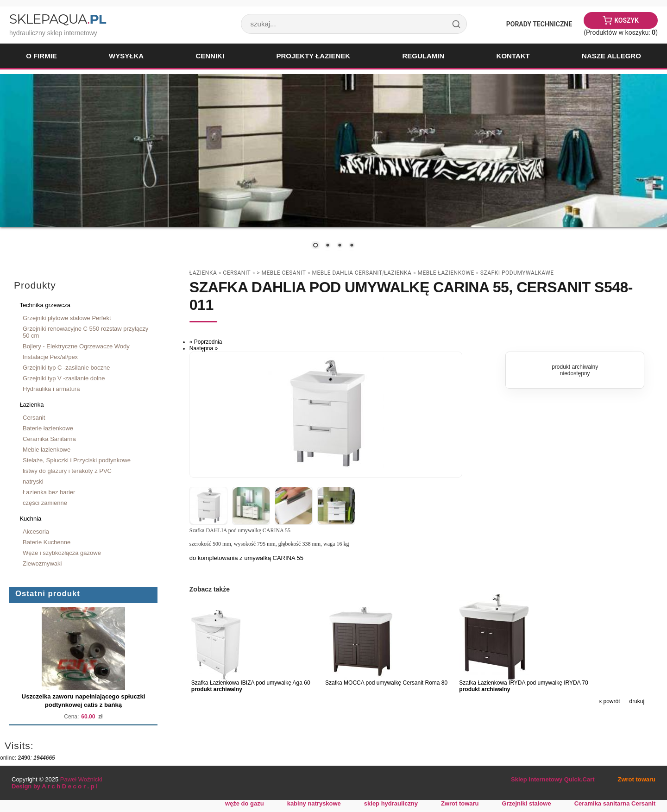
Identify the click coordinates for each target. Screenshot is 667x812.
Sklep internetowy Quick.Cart (553, 779)
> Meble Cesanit (281, 273)
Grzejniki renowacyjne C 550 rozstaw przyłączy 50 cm (85, 332)
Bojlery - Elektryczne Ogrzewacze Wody (76, 346)
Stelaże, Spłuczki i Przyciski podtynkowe (77, 460)
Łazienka (31, 405)
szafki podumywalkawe (517, 273)
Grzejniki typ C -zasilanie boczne (66, 368)
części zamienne (45, 503)
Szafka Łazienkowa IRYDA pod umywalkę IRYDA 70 (523, 683)
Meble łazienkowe (47, 450)
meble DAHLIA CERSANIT (347, 273)
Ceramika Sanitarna (49, 439)
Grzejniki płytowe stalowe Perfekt (67, 318)
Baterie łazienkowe (48, 428)
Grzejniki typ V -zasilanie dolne (64, 378)
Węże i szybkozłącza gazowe (62, 553)
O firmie (41, 56)
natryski (33, 482)
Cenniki (210, 56)
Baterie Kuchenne (47, 542)
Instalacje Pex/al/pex (50, 357)
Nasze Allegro (611, 56)
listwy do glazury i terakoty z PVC (67, 471)
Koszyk (626, 20)
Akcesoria (36, 532)
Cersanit (34, 418)
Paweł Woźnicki (81, 779)
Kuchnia (30, 519)
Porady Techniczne (539, 24)
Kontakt (513, 56)
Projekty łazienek (313, 56)
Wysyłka (126, 56)
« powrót (609, 701)
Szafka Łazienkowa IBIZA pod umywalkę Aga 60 (251, 683)
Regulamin (423, 56)
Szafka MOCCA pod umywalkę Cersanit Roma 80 (386, 683)
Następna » (204, 348)
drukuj (637, 701)
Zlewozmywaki (42, 563)
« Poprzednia (206, 342)
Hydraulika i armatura (51, 389)
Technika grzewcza (45, 305)
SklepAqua (57, 19)
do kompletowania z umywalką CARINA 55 (246, 558)
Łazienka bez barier (49, 492)
